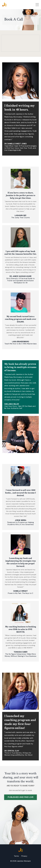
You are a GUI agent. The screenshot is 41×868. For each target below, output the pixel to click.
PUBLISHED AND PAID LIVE (20, 797)
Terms (16, 856)
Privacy (24, 856)
